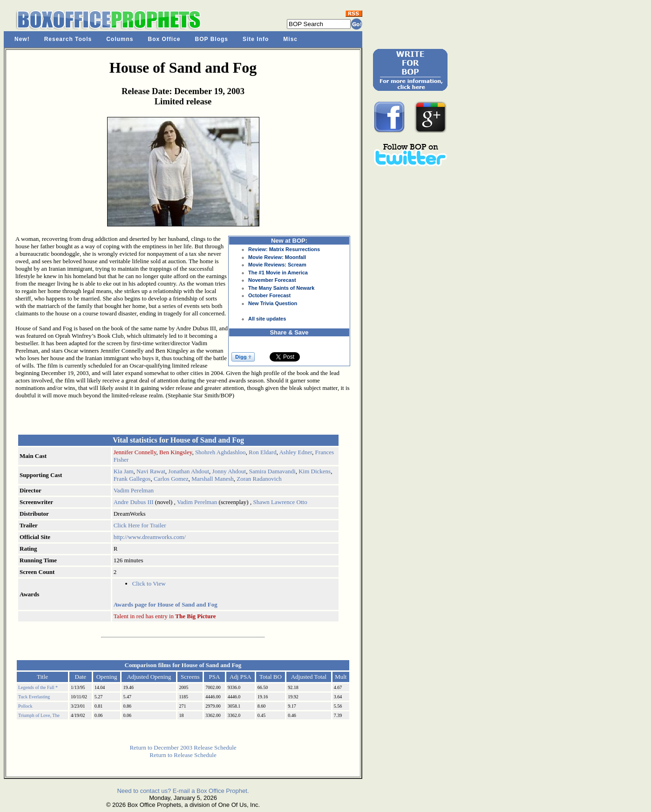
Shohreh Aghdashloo (220, 452)
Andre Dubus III (134, 502)
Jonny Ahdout (229, 471)
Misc (290, 39)
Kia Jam (124, 471)
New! (22, 39)
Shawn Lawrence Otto (280, 502)
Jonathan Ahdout (189, 471)
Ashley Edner (295, 452)
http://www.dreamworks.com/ (150, 537)
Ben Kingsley (176, 452)
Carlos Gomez (171, 479)
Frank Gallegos (132, 479)
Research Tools (68, 39)
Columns (120, 39)
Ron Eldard (263, 452)
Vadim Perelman (134, 490)
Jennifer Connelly (135, 452)
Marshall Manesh (213, 479)
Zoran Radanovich (259, 479)
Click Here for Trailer (140, 525)
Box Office (164, 39)
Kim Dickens (315, 471)
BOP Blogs (212, 39)
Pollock (25, 706)
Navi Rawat (151, 471)
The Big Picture (195, 616)
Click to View (149, 583)
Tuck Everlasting (34, 697)
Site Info (256, 39)
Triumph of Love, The (39, 715)
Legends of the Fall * (38, 687)
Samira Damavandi (272, 471)
